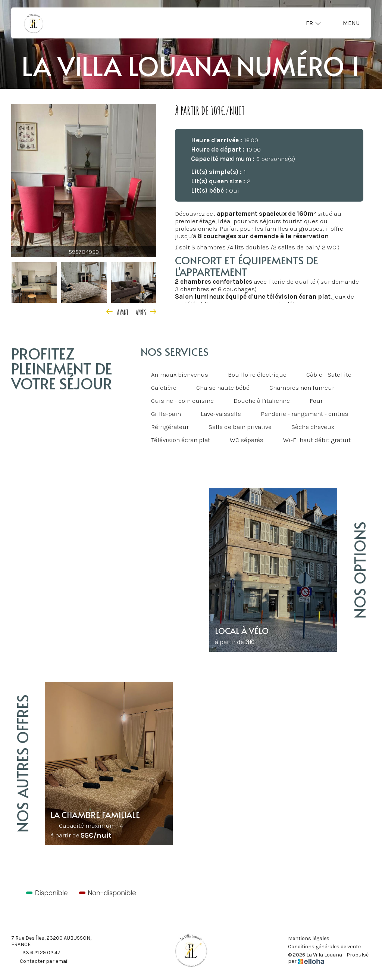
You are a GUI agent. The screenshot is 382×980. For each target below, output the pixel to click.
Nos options (359, 570)
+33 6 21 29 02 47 (36, 953)
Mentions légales (309, 939)
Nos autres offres (22, 763)
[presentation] (119, 311)
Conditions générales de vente (324, 947)
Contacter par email (40, 962)
